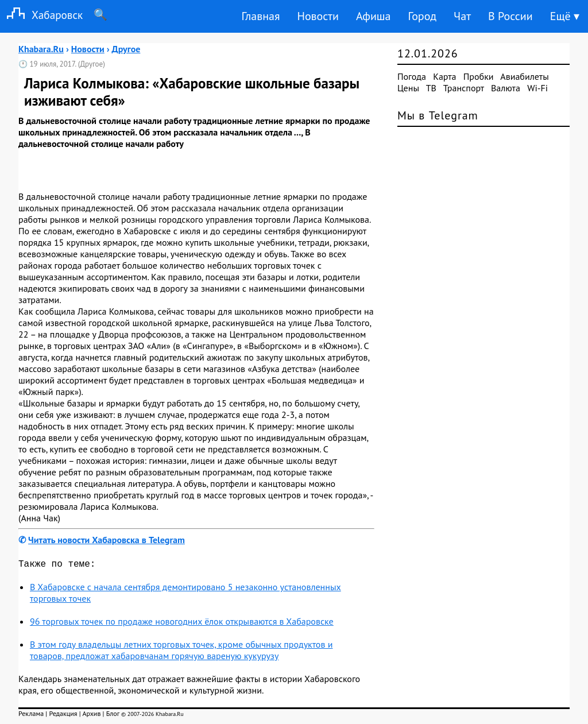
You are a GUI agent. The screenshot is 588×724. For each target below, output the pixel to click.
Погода (412, 76)
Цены (408, 88)
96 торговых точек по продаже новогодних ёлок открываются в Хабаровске (182, 624)
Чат (462, 16)
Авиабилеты (524, 76)
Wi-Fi (537, 88)
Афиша (374, 16)
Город (423, 16)
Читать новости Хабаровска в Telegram (107, 540)
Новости (318, 16)
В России (510, 16)
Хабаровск (41, 15)
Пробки (479, 76)
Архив (91, 716)
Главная (260, 16)
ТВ (431, 88)
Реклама (31, 716)
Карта (444, 76)
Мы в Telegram (438, 115)
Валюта (506, 88)
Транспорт (464, 88)
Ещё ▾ (565, 16)
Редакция (63, 716)
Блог (113, 716)
